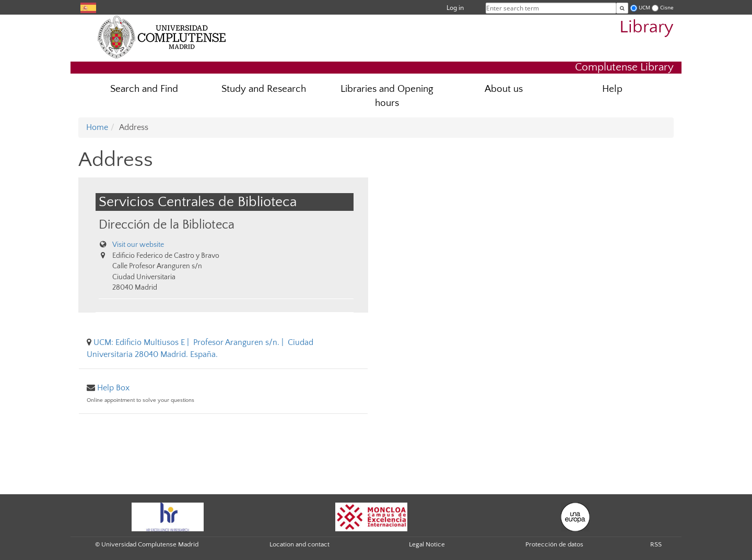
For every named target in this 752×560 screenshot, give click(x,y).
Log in (455, 8)
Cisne (667, 8)
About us (504, 89)
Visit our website (138, 245)
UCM (644, 8)
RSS (656, 544)
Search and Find (144, 89)
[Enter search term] (622, 8)
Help (612, 89)
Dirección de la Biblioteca (167, 225)
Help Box (113, 388)
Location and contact (299, 544)
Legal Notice (427, 544)
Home (97, 127)
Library (647, 27)
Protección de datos (554, 544)
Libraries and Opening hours (387, 96)
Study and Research (264, 89)
